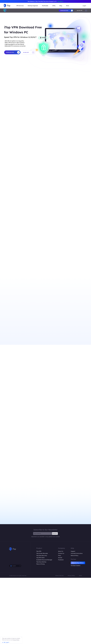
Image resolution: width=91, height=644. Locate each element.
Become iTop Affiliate (78, 563)
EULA (80, 576)
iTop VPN (39, 551)
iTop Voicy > (60, 1)
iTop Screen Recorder (42, 553)
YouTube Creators (76, 566)
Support (73, 551)
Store (68, 6)
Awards (60, 558)
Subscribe (55, 533)
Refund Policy (75, 555)
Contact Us (61, 553)
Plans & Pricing (40, 564)
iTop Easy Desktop (41, 562)
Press (60, 555)
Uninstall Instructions (77, 553)
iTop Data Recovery (42, 555)
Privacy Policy (71, 576)
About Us (61, 551)
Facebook (61, 560)
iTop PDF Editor (41, 558)
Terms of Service (59, 576)
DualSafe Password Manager (44, 560)
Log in (84, 6)
